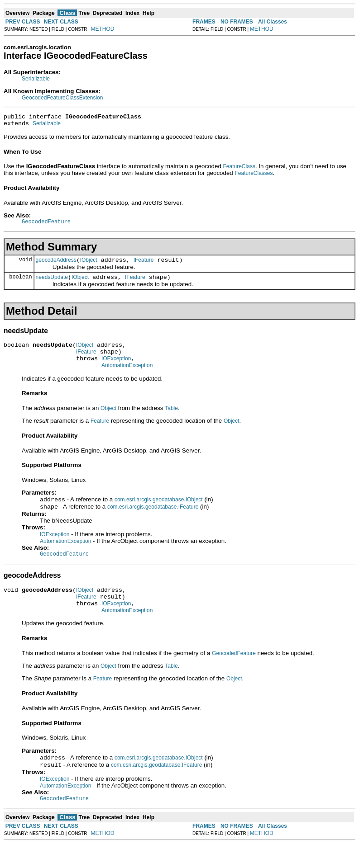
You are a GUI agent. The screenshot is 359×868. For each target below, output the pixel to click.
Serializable (36, 79)
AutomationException (127, 377)
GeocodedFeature (234, 674)
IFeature (144, 265)
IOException (116, 369)
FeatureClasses (254, 176)
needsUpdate (52, 284)
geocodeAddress (56, 265)
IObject (89, 265)
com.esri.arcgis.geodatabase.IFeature (153, 521)
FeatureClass (239, 169)
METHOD (103, 29)
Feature (100, 433)
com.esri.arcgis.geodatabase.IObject (159, 513)
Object (108, 420)
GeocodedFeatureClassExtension (62, 98)
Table (171, 420)
